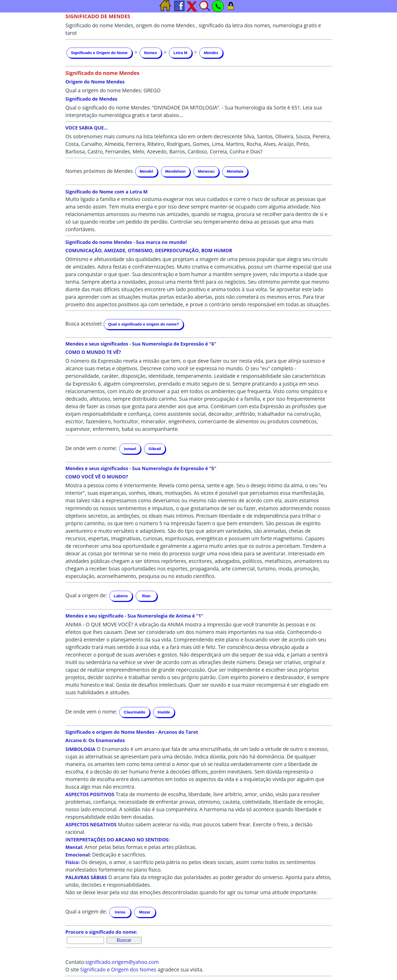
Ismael (130, 449)
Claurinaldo (135, 712)
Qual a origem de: (86, 595)
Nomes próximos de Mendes (99, 171)
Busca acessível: (84, 324)
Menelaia (235, 171)
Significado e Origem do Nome (99, 53)
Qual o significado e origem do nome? (144, 324)
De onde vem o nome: (91, 448)
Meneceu (206, 171)
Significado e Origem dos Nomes (118, 969)
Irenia (120, 912)
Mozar (145, 912)
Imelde (164, 712)
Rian (146, 596)
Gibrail (155, 449)
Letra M (180, 53)
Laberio (121, 596)
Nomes (151, 53)
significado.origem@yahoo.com (122, 962)
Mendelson (175, 171)
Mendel (146, 171)
